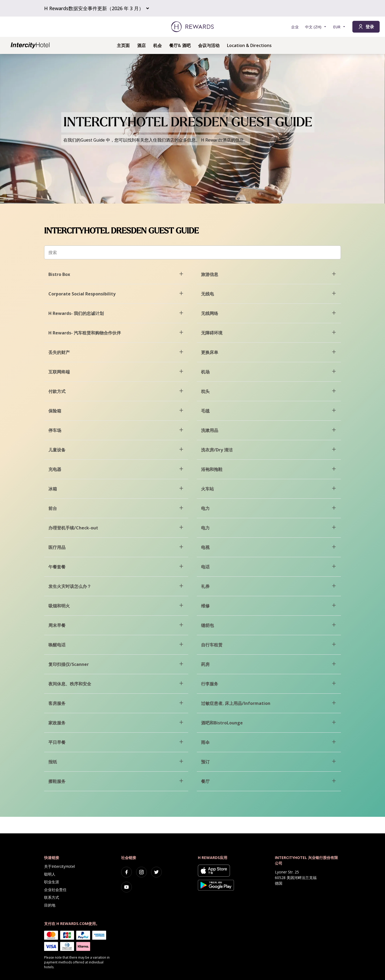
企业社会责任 (55, 890)
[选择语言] (316, 27)
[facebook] (126, 872)
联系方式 (52, 897)
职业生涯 (52, 882)
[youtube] (126, 887)
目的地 (50, 905)
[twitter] (156, 872)
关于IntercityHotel (59, 866)
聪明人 (50, 874)
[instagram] (141, 872)
